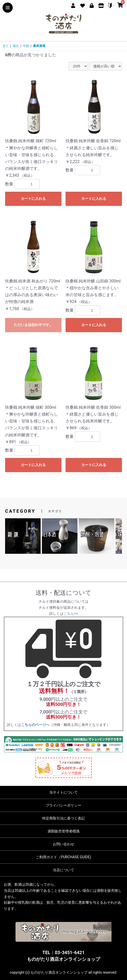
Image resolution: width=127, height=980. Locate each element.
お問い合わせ (63, 844)
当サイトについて (63, 792)
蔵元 (16, 46)
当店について (63, 870)
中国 (26, 46)
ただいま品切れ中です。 (33, 325)
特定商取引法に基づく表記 (63, 818)
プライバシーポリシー (63, 805)
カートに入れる (33, 199)
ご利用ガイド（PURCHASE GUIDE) (63, 857)
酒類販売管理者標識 (63, 831)
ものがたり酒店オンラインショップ (63, 959)
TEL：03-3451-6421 (63, 952)
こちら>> (71, 614)
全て (6, 46)
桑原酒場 (39, 46)
